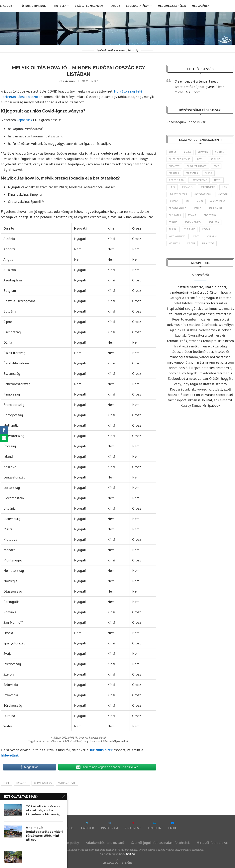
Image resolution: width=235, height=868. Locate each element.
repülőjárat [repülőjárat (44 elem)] (216, 208)
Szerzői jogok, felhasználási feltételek (160, 843)
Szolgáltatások (138, 6)
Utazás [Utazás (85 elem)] (206, 229)
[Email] (173, 826)
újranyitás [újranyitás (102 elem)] (208, 243)
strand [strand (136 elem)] (173, 222)
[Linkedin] (155, 826)
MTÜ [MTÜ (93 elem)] (187, 201)
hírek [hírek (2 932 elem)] (172, 187)
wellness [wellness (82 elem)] (174, 243)
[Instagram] (109, 826)
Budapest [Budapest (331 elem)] (174, 166)
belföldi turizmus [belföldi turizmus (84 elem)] (180, 159)
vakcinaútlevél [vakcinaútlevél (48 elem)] (178, 236)
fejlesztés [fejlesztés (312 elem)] (192, 173)
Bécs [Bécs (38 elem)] (216, 166)
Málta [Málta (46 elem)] (200, 201)
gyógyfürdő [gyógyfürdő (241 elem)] (176, 180)
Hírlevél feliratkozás (213, 843)
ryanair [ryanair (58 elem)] (192, 215)
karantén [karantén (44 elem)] (188, 187)
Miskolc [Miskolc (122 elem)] (174, 201)
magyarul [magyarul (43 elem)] (224, 194)
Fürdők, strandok (33, 6)
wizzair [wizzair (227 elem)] (191, 243)
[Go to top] (117, 862)
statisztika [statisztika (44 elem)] (210, 215)
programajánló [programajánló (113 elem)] (178, 208)
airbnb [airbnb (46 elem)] (173, 152)
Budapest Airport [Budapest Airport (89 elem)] (197, 166)
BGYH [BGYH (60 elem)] (200, 159)
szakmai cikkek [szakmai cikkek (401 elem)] (193, 222)
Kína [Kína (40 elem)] (225, 187)
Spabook (6, 6)
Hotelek (60, 6)
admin (70, 81)
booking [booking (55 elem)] (216, 159)
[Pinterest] (133, 826)
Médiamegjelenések (172, 6)
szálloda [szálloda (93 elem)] (214, 222)
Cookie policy (69, 843)
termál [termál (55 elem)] (173, 229)
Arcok (116, 6)
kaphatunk (24, 120)
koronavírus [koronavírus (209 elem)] (208, 187)
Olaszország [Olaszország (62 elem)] (218, 201)
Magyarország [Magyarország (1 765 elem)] (202, 194)
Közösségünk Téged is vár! (186, 122)
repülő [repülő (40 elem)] (198, 208)
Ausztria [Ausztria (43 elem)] (203, 152)
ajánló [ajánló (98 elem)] (187, 152)
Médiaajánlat (201, 6)
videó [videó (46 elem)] (197, 236)
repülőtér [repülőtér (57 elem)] (175, 215)
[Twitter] (87, 826)
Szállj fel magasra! (89, 6)
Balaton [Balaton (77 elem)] (220, 152)
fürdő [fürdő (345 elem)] (209, 173)
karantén (22, 783)
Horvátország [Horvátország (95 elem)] (199, 180)
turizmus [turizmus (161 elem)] (190, 229)
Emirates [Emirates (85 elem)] (174, 173)
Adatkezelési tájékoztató (105, 843)
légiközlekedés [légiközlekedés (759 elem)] (178, 194)
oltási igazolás (43, 783)
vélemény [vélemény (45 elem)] (212, 236)
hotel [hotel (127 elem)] (218, 180)
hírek (6, 783)
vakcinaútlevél (67, 783)
